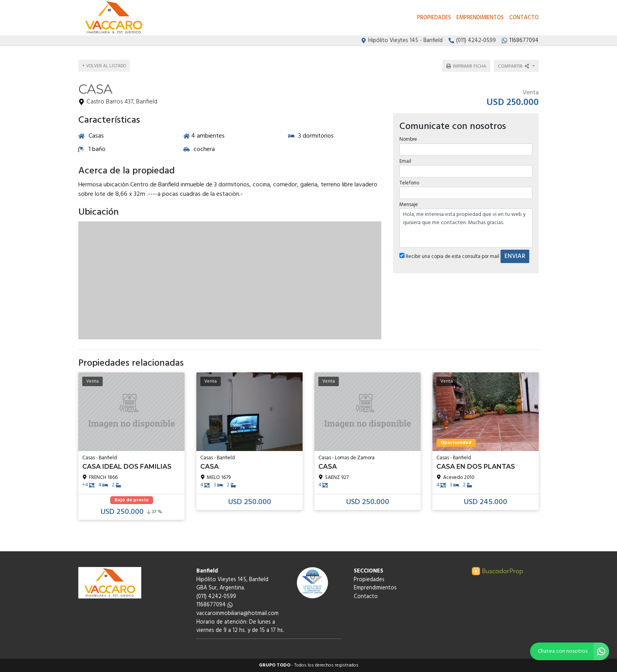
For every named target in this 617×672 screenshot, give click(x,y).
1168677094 (214, 605)
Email (405, 159)
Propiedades (434, 18)
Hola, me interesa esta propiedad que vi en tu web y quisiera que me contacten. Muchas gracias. (466, 226)
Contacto (524, 18)
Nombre (408, 137)
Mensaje (408, 202)
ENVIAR (514, 254)
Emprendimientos (480, 18)
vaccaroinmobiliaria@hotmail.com (237, 614)
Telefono (409, 180)
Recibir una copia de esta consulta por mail (449, 254)
